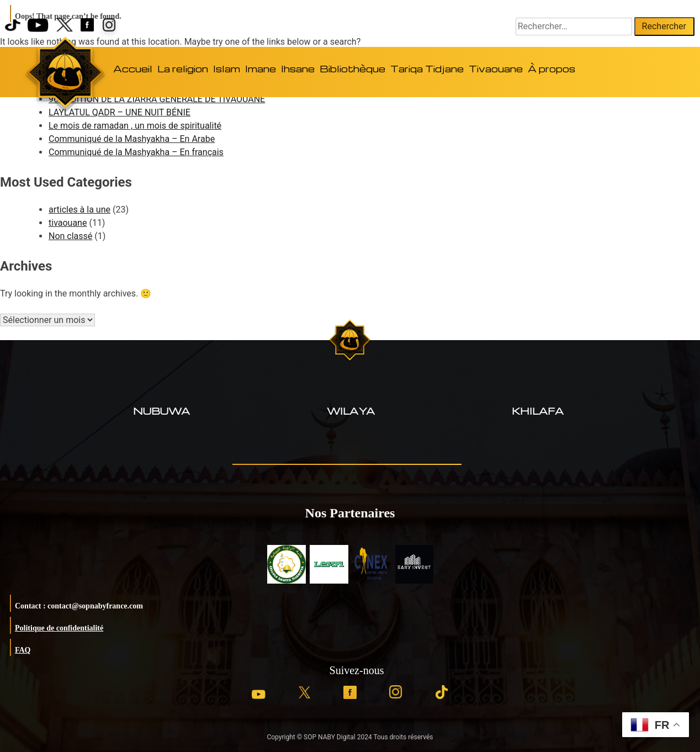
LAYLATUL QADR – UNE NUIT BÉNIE (120, 112)
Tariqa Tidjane (427, 69)
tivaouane (68, 223)
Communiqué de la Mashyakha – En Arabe (132, 139)
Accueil (133, 69)
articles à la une (79, 210)
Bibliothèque (352, 69)
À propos (551, 69)
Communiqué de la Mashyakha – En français (136, 152)
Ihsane (298, 69)
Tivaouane (496, 69)
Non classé (70, 236)
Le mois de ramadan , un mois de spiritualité (135, 126)
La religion (183, 69)
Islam (227, 69)
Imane (261, 69)
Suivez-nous (357, 670)
